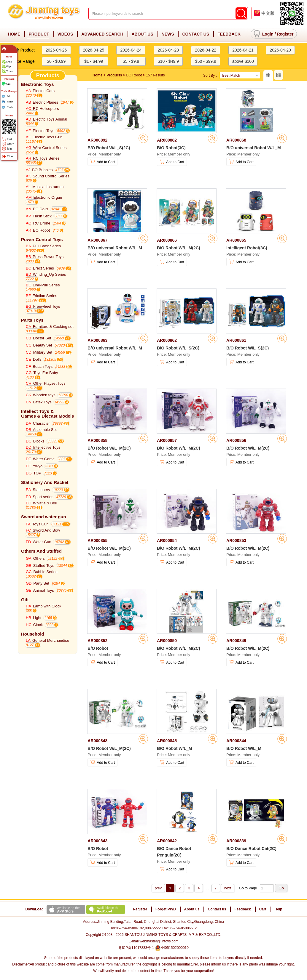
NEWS (168, 34)
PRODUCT (39, 34)
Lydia (9, 62)
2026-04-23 (168, 50)
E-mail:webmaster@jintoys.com (153, 941)
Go (281, 888)
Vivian (9, 71)
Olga (9, 66)
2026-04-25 (94, 50)
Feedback (242, 909)
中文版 (268, 13)
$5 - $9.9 (131, 61)
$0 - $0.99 (56, 61)
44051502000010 (172, 948)
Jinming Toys (44, 14)
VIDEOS (65, 34)
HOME (14, 34)
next (228, 888)
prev (158, 888)
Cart (263, 909)
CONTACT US (196, 34)
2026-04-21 (243, 50)
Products (114, 75)
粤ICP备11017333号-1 (136, 948)
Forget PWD (166, 909)
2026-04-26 (56, 50)
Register (285, 34)
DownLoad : (75, 909)
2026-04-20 (280, 50)
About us (192, 909)
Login (268, 34)
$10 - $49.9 (168, 61)
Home (97, 75)
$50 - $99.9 (206, 61)
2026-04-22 (206, 50)
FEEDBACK (229, 34)
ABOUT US (143, 34)
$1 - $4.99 (94, 61)
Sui (8, 84)
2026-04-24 (131, 50)
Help (279, 909)
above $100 (243, 61)
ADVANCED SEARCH (102, 34)
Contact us (217, 909)
